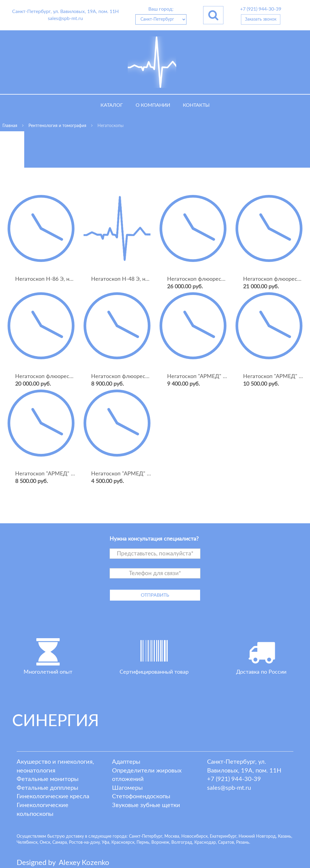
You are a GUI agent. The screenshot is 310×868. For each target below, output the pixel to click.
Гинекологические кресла (53, 796)
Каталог (112, 105)
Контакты (196, 105)
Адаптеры (126, 762)
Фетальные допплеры (47, 788)
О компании (153, 105)
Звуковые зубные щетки (146, 805)
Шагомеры (127, 788)
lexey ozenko (84, 863)
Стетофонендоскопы (141, 796)
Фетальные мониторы (48, 779)
